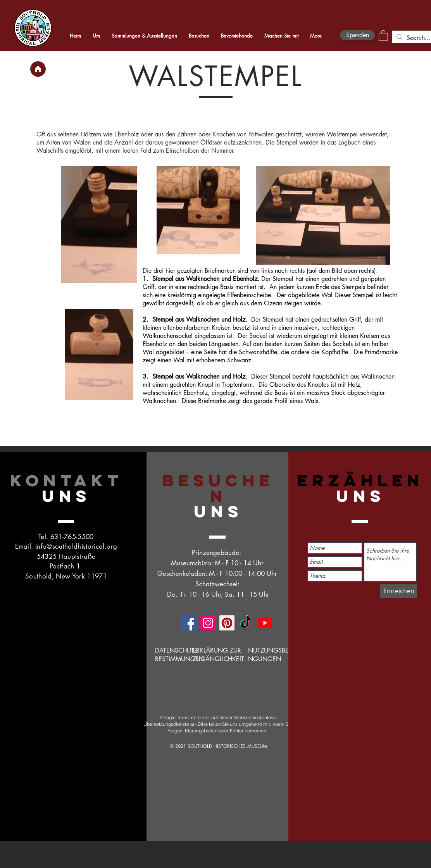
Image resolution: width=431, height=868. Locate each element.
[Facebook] (189, 623)
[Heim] (38, 69)
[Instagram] (208, 623)
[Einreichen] (399, 591)
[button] (383, 35)
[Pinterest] (227, 623)
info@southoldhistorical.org (76, 546)
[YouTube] (265, 623)
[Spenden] (357, 35)
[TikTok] (246, 623)
